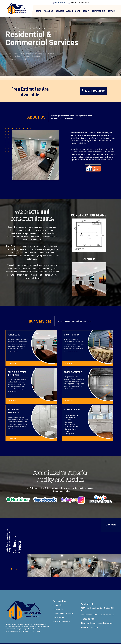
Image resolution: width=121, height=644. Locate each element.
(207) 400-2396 (60, 3)
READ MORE (12, 363)
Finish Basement (59, 617)
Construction (58, 609)
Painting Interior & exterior (63, 613)
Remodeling (57, 605)
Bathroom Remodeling (61, 621)
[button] (11, 570)
